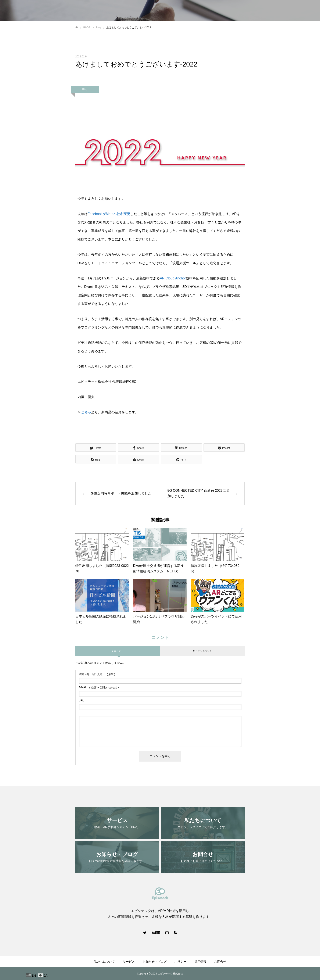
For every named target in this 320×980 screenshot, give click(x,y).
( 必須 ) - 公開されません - (99, 687)
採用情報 (287, 11)
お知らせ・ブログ (242, 11)
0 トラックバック (202, 651)
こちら (86, 412)
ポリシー (267, 11)
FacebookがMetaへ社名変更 (109, 214)
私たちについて (192, 11)
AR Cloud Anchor (173, 278)
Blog (85, 89)
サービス (216, 11)
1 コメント (118, 651)
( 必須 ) (97, 674)
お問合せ (306, 11)
